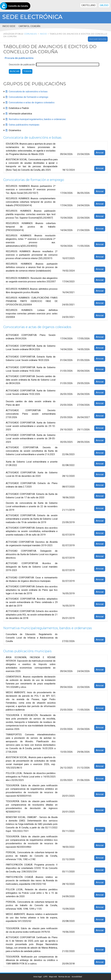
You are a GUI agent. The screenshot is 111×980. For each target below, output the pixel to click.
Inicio (43, 34)
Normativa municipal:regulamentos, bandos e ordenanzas (37, 119)
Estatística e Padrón (19, 108)
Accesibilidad (77, 977)
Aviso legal (38, 977)
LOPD (45, 977)
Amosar (100, 153)
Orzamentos (15, 130)
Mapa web (53, 977)
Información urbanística (20, 114)
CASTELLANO (88, 5)
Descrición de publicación (22, 65)
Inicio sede (9, 26)
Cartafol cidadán (29, 26)
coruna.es (30, 34)
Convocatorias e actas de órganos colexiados (32, 103)
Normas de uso (64, 977)
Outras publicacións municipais (24, 125)
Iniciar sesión (98, 39)
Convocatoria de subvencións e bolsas (28, 92)
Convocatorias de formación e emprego (28, 97)
